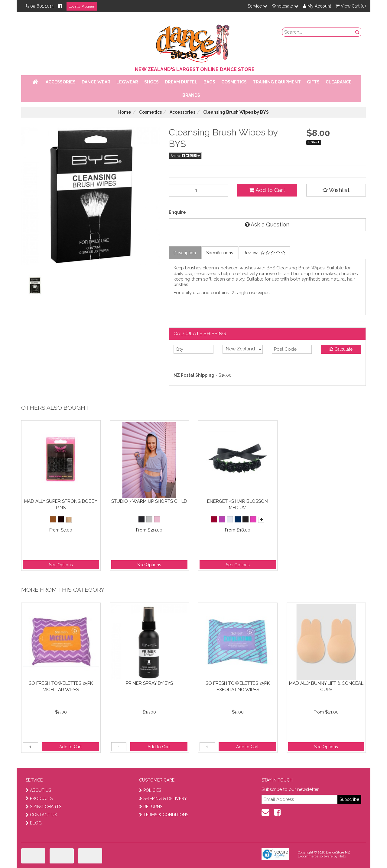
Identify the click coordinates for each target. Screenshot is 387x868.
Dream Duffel (181, 82)
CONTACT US (41, 815)
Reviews (264, 253)
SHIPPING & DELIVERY (163, 798)
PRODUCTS (39, 798)
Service (257, 6)
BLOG (34, 823)
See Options (61, 565)
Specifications (220, 253)
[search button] (357, 32)
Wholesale (285, 6)
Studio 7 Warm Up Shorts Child (149, 501)
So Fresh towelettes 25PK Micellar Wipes (61, 686)
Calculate (341, 349)
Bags (209, 82)
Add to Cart (267, 190)
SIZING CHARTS (44, 807)
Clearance (339, 82)
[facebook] (277, 812)
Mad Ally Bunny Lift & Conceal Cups (326, 686)
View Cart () (351, 6)
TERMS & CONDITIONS (164, 815)
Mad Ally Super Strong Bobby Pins (61, 504)
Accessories (61, 82)
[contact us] (265, 812)
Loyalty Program (82, 6)
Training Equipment (277, 82)
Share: (185, 156)
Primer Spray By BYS (149, 683)
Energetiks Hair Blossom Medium (238, 504)
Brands (191, 95)
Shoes (151, 82)
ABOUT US (38, 790)
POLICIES (150, 790)
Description (185, 253)
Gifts (313, 82)
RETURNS (151, 807)
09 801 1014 (40, 6)
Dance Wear (96, 82)
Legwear (127, 82)
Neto (342, 856)
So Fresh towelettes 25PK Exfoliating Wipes (238, 686)
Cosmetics (234, 82)
